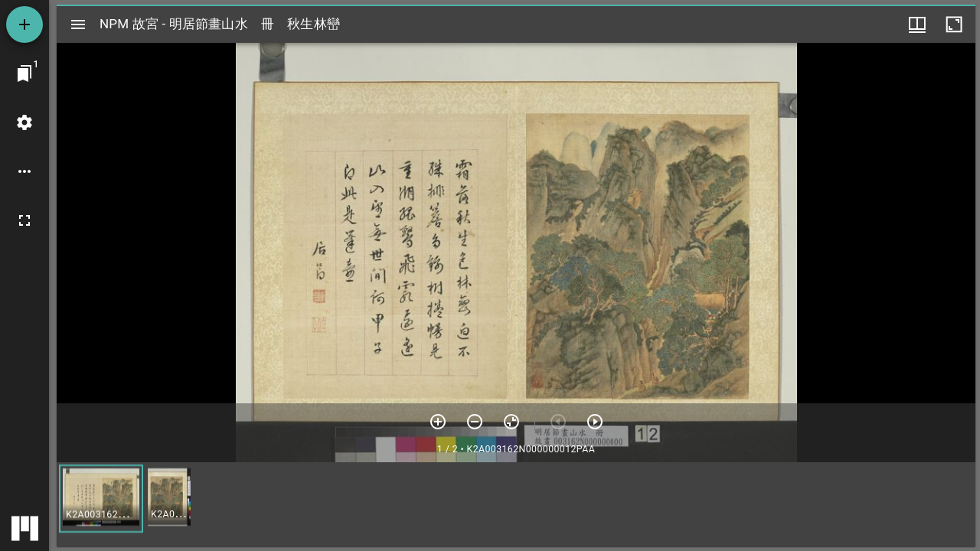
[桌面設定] (24, 122)
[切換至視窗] (24, 73)
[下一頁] (595, 422)
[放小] (475, 422)
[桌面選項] (24, 171)
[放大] (438, 422)
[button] (101, 499)
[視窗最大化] (954, 24)
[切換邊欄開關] (78, 24)
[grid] (516, 504)
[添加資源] (24, 24)
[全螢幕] (24, 220)
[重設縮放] (511, 422)
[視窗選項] (917, 24)
